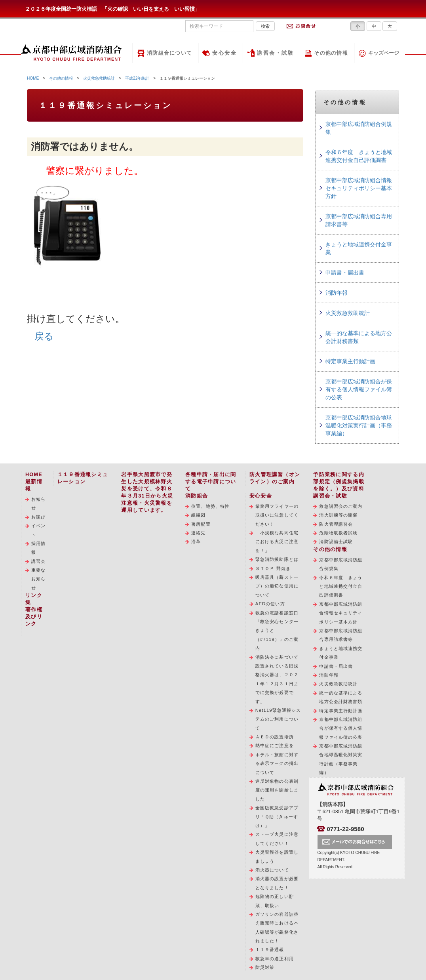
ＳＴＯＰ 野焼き (273, 568)
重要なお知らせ (38, 579)
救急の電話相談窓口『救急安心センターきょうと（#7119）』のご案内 (277, 631)
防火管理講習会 (336, 524)
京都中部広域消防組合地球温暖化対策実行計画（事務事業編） (359, 425)
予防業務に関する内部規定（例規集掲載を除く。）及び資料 (339, 482)
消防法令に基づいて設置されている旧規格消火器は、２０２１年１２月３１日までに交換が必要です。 (277, 679)
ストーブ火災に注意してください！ (277, 839)
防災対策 (265, 967)
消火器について (272, 870)
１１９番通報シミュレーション (83, 478)
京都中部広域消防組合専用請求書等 (359, 220)
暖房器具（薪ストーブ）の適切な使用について (277, 586)
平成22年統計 (137, 78)
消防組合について (169, 53)
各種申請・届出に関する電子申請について (211, 482)
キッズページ (384, 53)
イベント (38, 530)
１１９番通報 (270, 949)
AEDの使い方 (270, 604)
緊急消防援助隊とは (277, 559)
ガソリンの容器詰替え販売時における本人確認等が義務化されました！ (277, 928)
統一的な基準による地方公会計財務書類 (359, 337)
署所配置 (201, 524)
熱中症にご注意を (275, 745)
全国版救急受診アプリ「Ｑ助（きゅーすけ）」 (277, 817)
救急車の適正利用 (275, 959)
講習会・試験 (275, 53)
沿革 (196, 541)
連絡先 (198, 533)
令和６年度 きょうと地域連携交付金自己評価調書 (359, 156)
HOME (33, 78)
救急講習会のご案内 (341, 506)
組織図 (198, 515)
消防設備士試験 (336, 541)
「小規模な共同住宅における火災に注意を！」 (277, 542)
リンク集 (34, 599)
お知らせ (38, 503)
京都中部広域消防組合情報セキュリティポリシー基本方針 (359, 188)
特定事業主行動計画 (350, 361)
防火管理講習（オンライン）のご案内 (275, 478)
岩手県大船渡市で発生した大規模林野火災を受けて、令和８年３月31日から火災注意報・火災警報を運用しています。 (147, 492)
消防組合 (197, 496)
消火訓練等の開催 (338, 515)
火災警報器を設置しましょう (277, 856)
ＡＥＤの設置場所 (275, 737)
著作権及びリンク (34, 617)
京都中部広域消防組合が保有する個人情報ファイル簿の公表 (359, 389)
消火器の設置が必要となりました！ (277, 883)
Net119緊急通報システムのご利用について (278, 719)
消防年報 (337, 293)
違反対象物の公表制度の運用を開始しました (277, 790)
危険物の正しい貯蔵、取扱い (275, 901)
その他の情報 (331, 53)
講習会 (38, 561)
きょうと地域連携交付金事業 (359, 248)
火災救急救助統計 (99, 78)
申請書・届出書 (345, 273)
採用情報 (38, 548)
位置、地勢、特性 (210, 506)
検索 (265, 26)
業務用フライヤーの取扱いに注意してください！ (277, 515)
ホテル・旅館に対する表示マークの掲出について (277, 764)
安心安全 (224, 53)
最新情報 (34, 485)
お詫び (38, 517)
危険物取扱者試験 (338, 533)
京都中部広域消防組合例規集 (359, 128)
